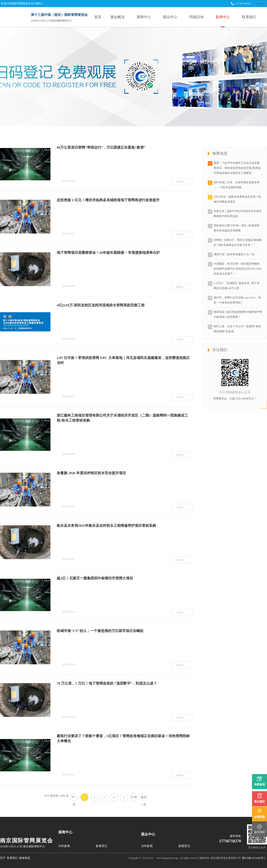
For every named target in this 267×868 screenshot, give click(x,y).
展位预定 (259, 802)
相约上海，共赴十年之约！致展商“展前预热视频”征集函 (234, 329)
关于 (3, 858)
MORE (180, 182)
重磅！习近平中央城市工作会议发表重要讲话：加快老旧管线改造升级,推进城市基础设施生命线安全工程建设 (234, 168)
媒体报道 (25, 858)
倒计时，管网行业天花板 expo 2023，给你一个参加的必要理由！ (234, 300)
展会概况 (118, 17)
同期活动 (197, 17)
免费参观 (259, 786)
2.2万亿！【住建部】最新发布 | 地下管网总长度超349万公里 (234, 286)
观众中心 (171, 17)
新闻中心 (223, 17)
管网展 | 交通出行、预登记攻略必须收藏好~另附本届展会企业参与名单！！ (235, 242)
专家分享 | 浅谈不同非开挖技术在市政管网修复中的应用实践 (235, 214)
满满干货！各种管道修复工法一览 (231, 255)
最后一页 (144, 798)
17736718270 (230, 841)
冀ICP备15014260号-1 (254, 858)
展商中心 (144, 17)
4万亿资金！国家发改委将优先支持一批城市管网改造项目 (234, 199)
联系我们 (250, 17)
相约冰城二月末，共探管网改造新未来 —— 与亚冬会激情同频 (234, 185)
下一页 (74, 798)
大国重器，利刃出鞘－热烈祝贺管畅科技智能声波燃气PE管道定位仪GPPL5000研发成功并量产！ (235, 269)
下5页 (134, 797)
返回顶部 (259, 832)
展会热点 (26, 97)
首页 (98, 17)
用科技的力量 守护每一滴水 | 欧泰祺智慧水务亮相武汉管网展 (234, 228)
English (262, 3)
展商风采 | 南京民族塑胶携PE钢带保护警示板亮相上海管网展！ (235, 314)
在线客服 (259, 817)
